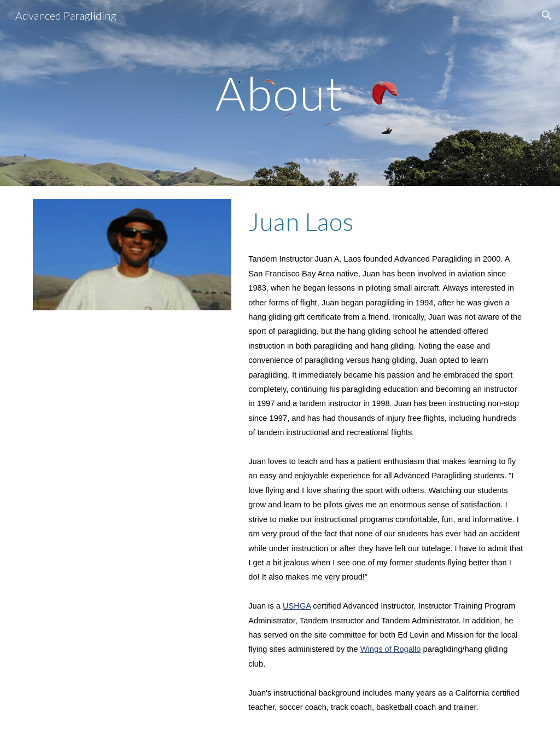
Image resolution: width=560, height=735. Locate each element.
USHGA (297, 606)
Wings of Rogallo (391, 649)
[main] (280, 93)
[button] (547, 15)
